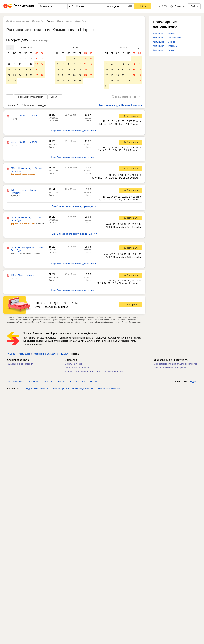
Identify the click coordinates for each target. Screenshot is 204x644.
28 (42, 75)
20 (37, 70)
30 (15, 81)
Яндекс (193, 382)
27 (37, 75)
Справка (61, 382)
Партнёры (48, 382)
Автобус (81, 21)
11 (26, 64)
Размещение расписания (20, 364)
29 (9, 81)
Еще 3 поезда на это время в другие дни (74, 264)
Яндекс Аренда (61, 388)
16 (15, 70)
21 (42, 70)
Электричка (65, 21)
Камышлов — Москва (164, 42)
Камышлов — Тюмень (164, 33)
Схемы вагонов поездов (77, 368)
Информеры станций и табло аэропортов (176, 364)
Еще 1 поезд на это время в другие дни (74, 206)
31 (80, 81)
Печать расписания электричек (170, 368)
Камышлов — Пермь (164, 50)
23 (15, 75)
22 (9, 75)
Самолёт (38, 21)
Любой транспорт (18, 21)
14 (42, 64)
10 (20, 64)
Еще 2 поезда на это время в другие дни (74, 131)
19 (31, 70)
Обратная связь (77, 382)
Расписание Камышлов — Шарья (51, 354)
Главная (11, 354)
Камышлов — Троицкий (165, 46)
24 (20, 75)
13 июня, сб (12, 105)
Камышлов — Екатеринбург (167, 38)
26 (31, 75)
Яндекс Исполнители (109, 388)
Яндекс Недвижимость (37, 388)
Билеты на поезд (73, 364)
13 (37, 64)
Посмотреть (131, 305)
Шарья (88, 121)
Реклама (94, 382)
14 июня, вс (28, 105)
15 (9, 70)
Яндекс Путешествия (83, 388)
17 (20, 70)
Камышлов (53, 121)
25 (26, 75)
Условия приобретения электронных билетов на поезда (94, 371)
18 (26, 70)
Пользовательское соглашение (23, 382)
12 (31, 64)
